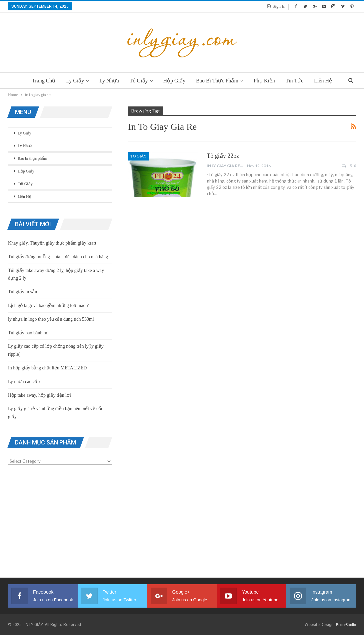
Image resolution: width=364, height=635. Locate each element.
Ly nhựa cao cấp (24, 382)
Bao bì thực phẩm (218, 81)
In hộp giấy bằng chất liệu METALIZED (47, 368)
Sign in (276, 6)
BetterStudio (346, 625)
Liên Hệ (327, 81)
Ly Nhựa (107, 81)
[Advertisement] (60, 523)
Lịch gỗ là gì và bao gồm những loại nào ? (48, 305)
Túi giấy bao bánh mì (28, 333)
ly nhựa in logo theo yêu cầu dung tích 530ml (51, 319)
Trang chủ (40, 81)
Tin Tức (297, 81)
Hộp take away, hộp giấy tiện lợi (39, 395)
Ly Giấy (72, 81)
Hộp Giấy (174, 81)
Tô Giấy (138, 81)
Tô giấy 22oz (223, 156)
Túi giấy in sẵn (22, 292)
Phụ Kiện (266, 81)
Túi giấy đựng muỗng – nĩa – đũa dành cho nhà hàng (58, 257)
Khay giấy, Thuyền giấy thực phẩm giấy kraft (52, 243)
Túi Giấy (25, 184)
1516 (349, 166)
